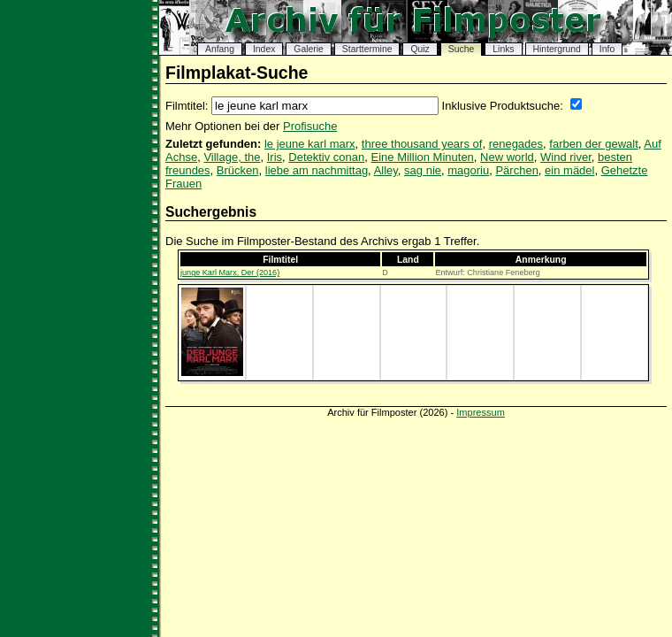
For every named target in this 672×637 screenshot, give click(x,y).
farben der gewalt (593, 144)
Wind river (566, 157)
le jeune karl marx (310, 144)
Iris (275, 157)
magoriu (468, 170)
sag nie (423, 170)
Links (503, 49)
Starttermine (367, 49)
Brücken (238, 170)
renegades (516, 144)
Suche (461, 49)
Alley (386, 170)
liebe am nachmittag (317, 170)
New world (507, 157)
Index (264, 49)
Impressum (481, 412)
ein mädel (569, 170)
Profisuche (310, 126)
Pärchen (516, 170)
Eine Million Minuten (423, 157)
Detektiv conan (326, 157)
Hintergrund (557, 49)
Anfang (220, 49)
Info (607, 49)
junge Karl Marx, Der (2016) (230, 272)
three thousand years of (422, 144)
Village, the (232, 157)
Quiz (420, 49)
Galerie (309, 49)
